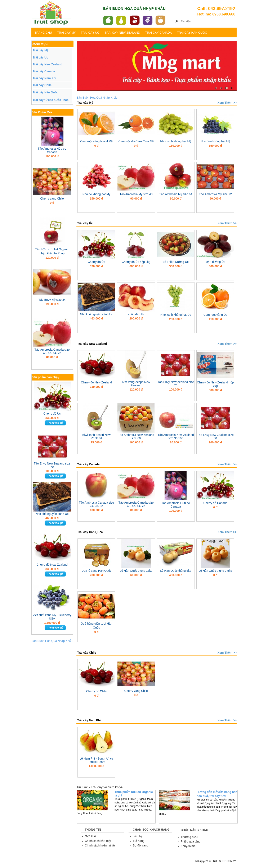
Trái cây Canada (159, 33)
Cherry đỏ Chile (96, 691)
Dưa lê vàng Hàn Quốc (96, 571)
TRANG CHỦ (43, 33)
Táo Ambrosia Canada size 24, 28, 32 (96, 504)
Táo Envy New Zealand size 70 (52, 465)
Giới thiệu (91, 836)
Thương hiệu (189, 837)
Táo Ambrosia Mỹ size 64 (176, 194)
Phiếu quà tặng (191, 841)
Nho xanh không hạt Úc (176, 315)
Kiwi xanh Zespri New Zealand (96, 437)
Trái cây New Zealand (122, 33)
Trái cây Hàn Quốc (192, 33)
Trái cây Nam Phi (44, 78)
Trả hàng (139, 841)
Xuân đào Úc (136, 314)
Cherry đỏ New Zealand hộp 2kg (215, 384)
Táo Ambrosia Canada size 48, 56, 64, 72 (52, 351)
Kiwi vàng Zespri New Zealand (136, 384)
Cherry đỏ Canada (215, 503)
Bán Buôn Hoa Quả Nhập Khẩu (52, 641)
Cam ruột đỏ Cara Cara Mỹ (136, 141)
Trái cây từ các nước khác (51, 100)
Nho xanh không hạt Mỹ (176, 141)
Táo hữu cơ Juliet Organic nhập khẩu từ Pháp (52, 251)
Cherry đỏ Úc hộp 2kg (136, 262)
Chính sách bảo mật (98, 841)
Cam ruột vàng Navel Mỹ (96, 141)
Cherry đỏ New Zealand (52, 565)
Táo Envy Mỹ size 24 (52, 300)
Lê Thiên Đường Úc (176, 262)
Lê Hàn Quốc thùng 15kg (136, 571)
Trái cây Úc (90, 33)
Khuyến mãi (188, 846)
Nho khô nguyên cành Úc (52, 514)
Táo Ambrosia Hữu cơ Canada (52, 150)
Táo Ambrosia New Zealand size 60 (136, 437)
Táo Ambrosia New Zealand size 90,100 (176, 437)
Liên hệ (138, 836)
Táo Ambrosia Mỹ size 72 (215, 194)
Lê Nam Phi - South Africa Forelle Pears (96, 760)
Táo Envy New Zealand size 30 (215, 437)
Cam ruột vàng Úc (215, 315)
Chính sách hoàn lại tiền (101, 845)
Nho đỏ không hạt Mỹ (97, 194)
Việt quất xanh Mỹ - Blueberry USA (52, 617)
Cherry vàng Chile (52, 199)
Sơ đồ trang (140, 845)
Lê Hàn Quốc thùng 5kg (176, 571)
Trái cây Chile (42, 85)
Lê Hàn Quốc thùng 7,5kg (215, 571)
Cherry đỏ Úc (52, 414)
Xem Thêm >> (227, 103)
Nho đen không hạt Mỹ (215, 141)
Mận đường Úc (215, 262)
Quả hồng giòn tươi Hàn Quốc (96, 626)
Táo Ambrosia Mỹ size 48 (136, 194)
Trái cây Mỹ (66, 33)
